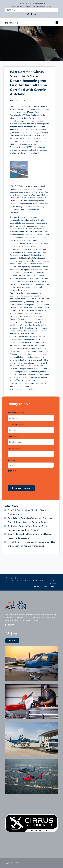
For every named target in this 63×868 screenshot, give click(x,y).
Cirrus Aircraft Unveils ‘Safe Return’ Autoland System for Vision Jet (31, 581)
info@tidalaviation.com (39, 3)
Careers (49, 6)
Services (11, 460)
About (13, 6)
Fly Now (12, 641)
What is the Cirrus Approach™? (45, 587)
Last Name (16, 425)
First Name (16, 413)
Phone (14, 448)
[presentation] (25, 478)
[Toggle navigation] (57, 23)
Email (13, 436)
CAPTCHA (12, 471)
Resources (42, 6)
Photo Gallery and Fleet (31, 6)
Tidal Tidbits (20, 6)
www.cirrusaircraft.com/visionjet (23, 389)
